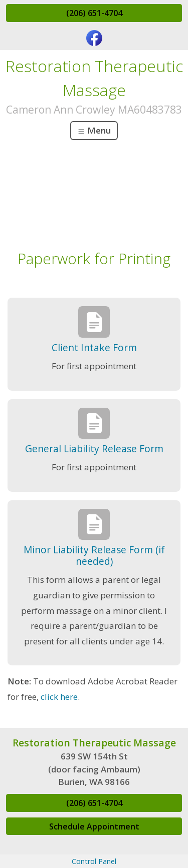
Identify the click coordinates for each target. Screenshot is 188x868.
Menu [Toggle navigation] (94, 130)
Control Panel (94, 861)
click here (59, 697)
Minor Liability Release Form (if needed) (94, 555)
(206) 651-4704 (94, 13)
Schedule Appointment (94, 826)
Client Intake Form (94, 347)
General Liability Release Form (94, 449)
